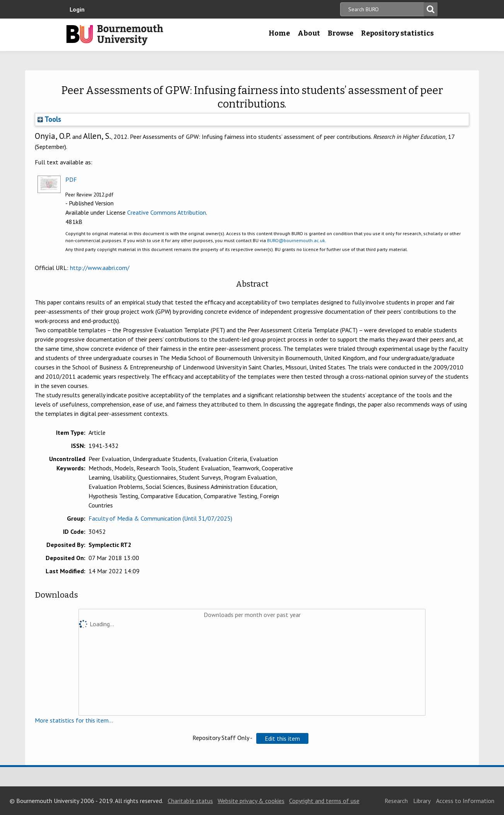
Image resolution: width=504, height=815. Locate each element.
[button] (282, 738)
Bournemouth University (115, 35)
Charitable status (190, 801)
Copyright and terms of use (324, 801)
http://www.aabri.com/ (100, 268)
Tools (49, 119)
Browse (341, 33)
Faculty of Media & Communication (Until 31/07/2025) (160, 518)
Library (422, 801)
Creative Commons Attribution (167, 212)
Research (396, 801)
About (309, 33)
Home (279, 33)
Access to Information (465, 801)
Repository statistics (397, 33)
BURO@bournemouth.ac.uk (296, 240)
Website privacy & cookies (251, 801)
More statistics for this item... (74, 720)
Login (77, 9)
